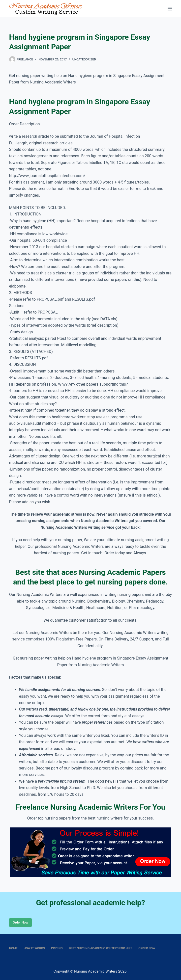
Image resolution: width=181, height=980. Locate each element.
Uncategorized (84, 59)
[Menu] (170, 9)
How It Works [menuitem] (34, 948)
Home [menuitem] (13, 948)
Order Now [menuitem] (147, 948)
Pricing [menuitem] (57, 948)
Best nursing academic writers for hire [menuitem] (101, 948)
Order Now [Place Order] (21, 922)
